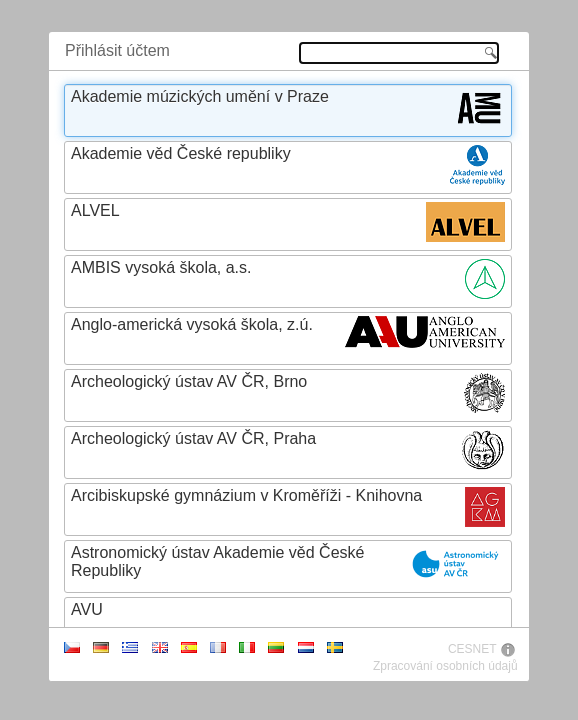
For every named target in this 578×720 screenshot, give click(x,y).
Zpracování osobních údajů (445, 666)
